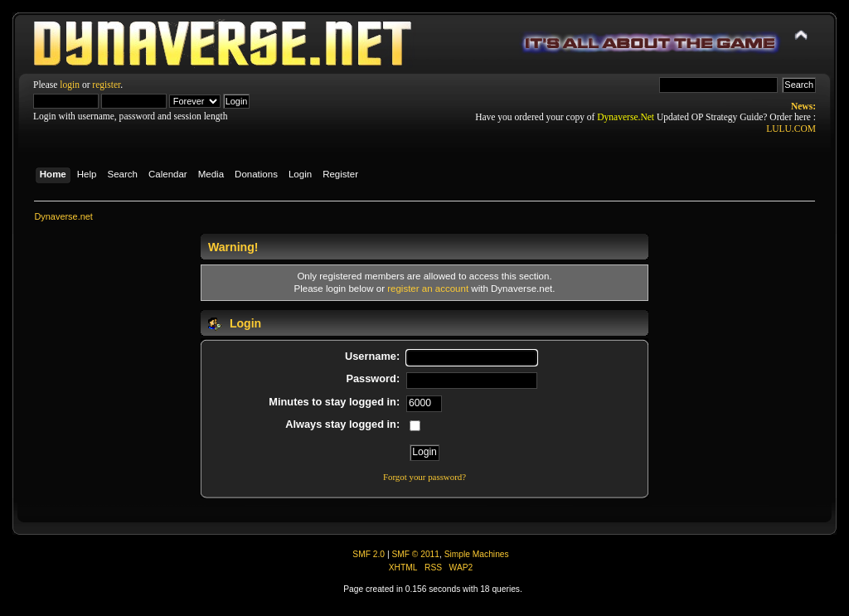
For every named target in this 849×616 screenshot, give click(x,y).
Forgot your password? (424, 477)
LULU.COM (791, 129)
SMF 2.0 (369, 554)
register (106, 85)
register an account (428, 289)
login (70, 85)
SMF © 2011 (415, 554)
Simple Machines (477, 554)
